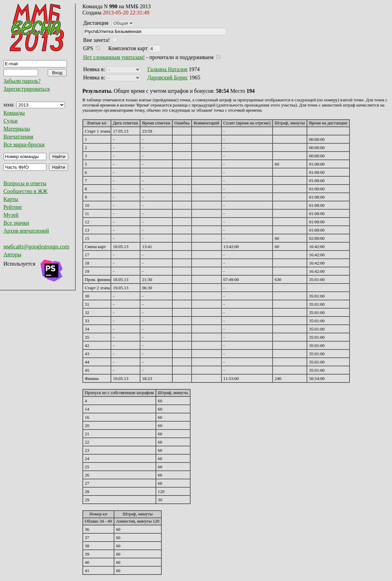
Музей (11, 215)
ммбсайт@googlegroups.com (36, 247)
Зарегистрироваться (27, 89)
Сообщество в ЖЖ (25, 191)
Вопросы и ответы (25, 183)
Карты (11, 199)
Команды (14, 113)
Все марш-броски (24, 144)
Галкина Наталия (167, 69)
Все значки (16, 223)
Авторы (12, 254)
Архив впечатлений (26, 231)
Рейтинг (13, 207)
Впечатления (18, 137)
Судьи (10, 121)
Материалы (17, 129)
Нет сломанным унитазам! (114, 57)
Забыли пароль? (22, 81)
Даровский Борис (168, 77)
